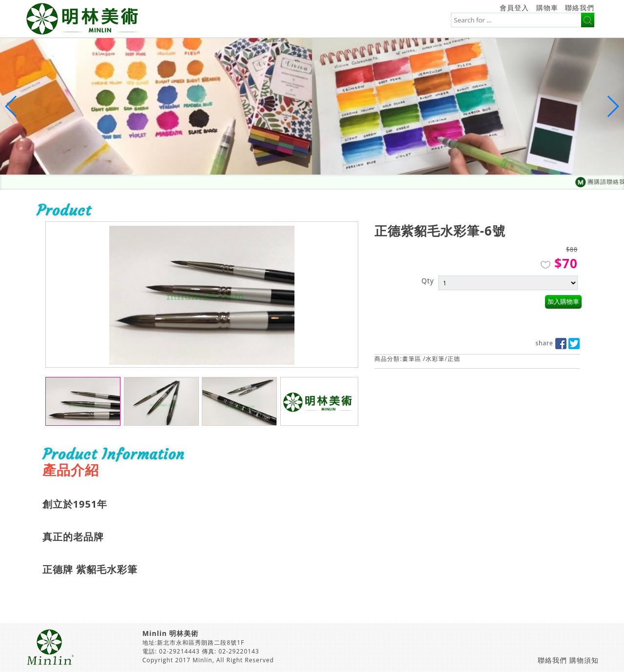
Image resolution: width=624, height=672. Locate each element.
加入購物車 (563, 302)
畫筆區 (412, 359)
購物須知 (584, 660)
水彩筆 (435, 359)
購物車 (547, 8)
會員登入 (514, 8)
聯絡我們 (580, 8)
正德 (454, 359)
